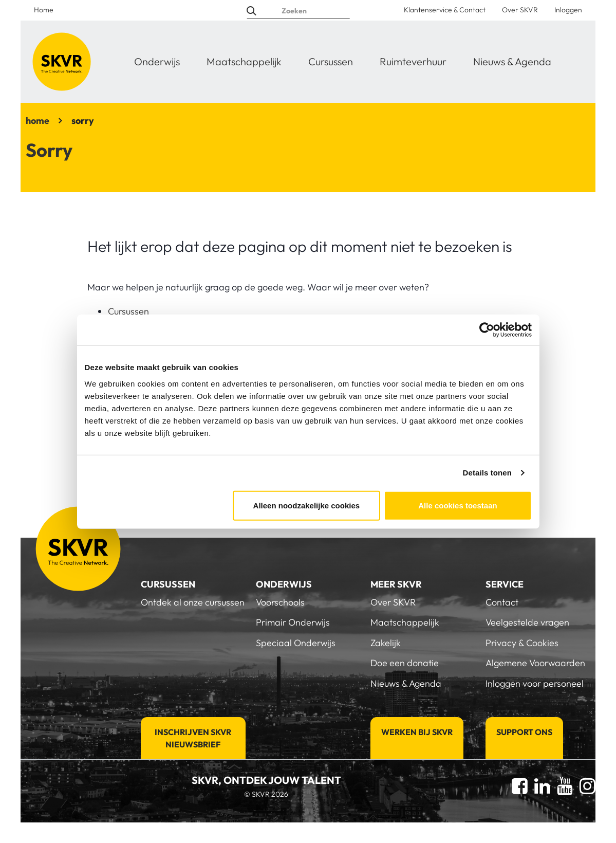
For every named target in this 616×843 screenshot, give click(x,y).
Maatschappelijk (244, 61)
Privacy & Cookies (522, 643)
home (38, 121)
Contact (502, 602)
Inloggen (568, 10)
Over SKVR (520, 10)
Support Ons (524, 732)
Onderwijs (157, 61)
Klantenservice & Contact (445, 10)
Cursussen (331, 61)
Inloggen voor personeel (535, 683)
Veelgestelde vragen (527, 622)
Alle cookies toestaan (458, 505)
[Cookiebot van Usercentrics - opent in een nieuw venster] (487, 330)
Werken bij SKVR (417, 732)
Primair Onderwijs (293, 622)
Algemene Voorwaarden (535, 663)
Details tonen (487, 473)
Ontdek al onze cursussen (193, 602)
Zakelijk (386, 643)
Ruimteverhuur (413, 61)
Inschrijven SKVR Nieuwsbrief (193, 738)
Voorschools (280, 602)
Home (44, 10)
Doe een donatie (405, 663)
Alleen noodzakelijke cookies (307, 505)
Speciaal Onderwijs (296, 643)
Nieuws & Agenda (512, 61)
